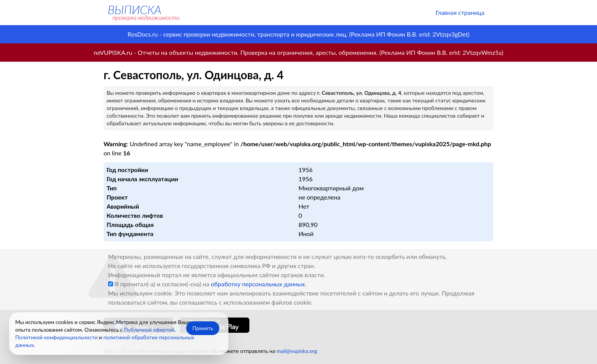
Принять (203, 328)
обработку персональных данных (258, 284)
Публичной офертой (149, 330)
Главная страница (460, 12)
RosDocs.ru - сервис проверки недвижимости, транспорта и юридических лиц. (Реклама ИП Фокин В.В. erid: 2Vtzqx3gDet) (298, 34)
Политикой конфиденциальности (56, 337)
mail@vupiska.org (297, 351)
